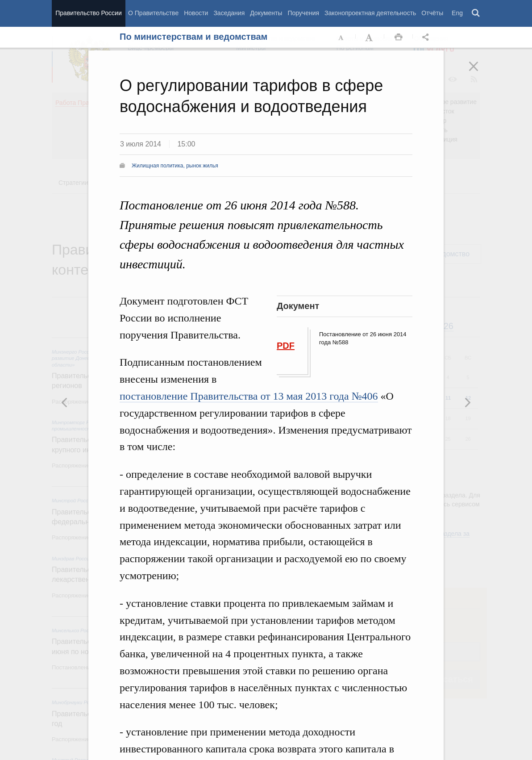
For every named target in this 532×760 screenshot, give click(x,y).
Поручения (303, 13)
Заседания (229, 13)
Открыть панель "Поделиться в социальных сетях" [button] (427, 38)
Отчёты (432, 13)
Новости (196, 13)
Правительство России (88, 13)
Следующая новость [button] (65, 402)
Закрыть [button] (480, 72)
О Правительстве (153, 13)
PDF (286, 346)
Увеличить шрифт (370, 38)
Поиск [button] (476, 13)
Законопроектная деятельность (370, 13)
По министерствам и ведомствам (193, 37)
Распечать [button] (399, 38)
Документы (266, 13)
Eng (457, 13)
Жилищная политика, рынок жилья (175, 166)
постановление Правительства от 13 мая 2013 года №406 (249, 396)
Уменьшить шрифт (341, 38)
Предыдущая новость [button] (467, 402)
